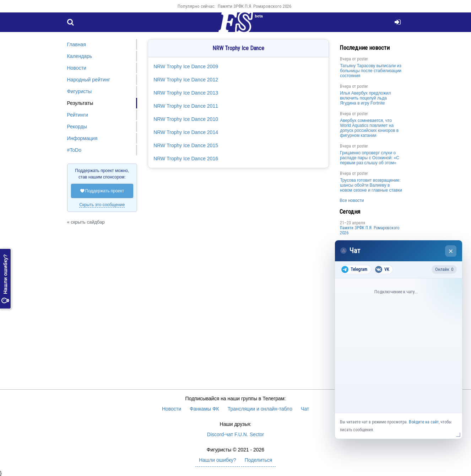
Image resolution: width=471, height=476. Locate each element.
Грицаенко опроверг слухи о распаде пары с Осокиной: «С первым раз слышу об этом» (370, 158)
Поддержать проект (102, 191)
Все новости (352, 200)
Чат (305, 409)
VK (382, 269)
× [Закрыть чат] (451, 251)
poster (362, 59)
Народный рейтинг (89, 80)
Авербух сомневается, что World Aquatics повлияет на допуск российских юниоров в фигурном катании (369, 128)
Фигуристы (80, 91)
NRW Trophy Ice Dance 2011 (186, 106)
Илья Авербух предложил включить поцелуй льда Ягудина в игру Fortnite (365, 98)
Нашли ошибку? (5, 279)
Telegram (354, 269)
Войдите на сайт (424, 422)
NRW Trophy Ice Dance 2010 (186, 119)
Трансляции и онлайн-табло (260, 409)
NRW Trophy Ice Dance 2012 (186, 80)
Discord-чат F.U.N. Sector (235, 434)
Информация (82, 138)
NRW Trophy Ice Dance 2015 (186, 145)
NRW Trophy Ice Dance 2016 (186, 159)
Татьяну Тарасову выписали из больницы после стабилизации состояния (371, 71)
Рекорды (77, 127)
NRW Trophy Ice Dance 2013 (186, 93)
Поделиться (258, 460)
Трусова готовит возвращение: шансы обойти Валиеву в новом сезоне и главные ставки (371, 185)
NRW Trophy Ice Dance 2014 (186, 132)
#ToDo (74, 150)
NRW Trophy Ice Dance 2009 (186, 66)
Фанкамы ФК (204, 409)
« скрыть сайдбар (86, 222)
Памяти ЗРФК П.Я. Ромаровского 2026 (255, 6)
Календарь (80, 56)
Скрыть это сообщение (102, 205)
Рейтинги (78, 115)
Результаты (80, 103)
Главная (77, 44)
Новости (77, 68)
